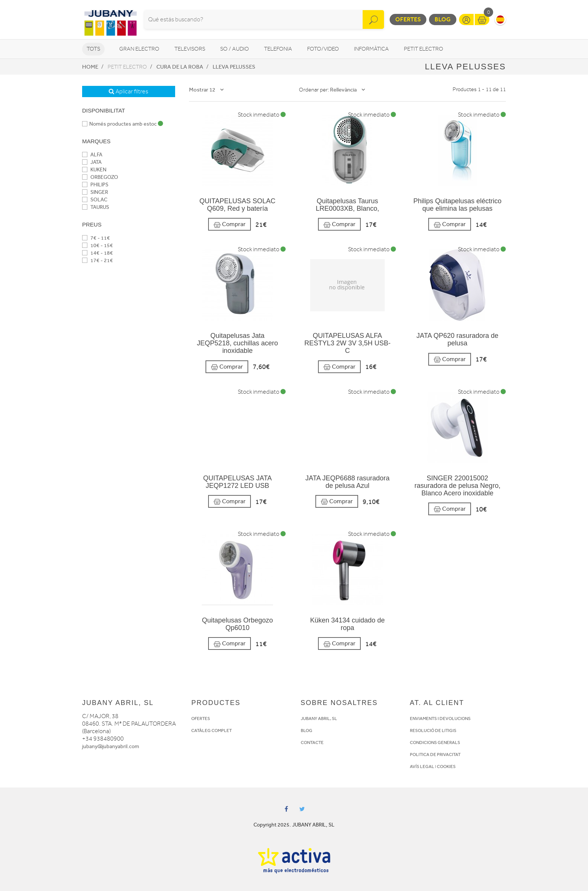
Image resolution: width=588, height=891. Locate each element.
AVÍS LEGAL (422, 766)
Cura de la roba (180, 67)
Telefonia (278, 49)
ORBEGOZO (100, 177)
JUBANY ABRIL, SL (319, 718)
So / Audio (235, 49)
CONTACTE (312, 742)
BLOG (307, 730)
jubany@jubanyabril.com (111, 746)
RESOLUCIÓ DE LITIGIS (433, 730)
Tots (93, 49)
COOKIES (446, 766)
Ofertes (408, 19)
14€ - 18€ (97, 253)
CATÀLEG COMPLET (211, 730)
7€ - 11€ (96, 238)
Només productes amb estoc (123, 124)
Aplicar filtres (128, 91)
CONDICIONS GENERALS (435, 742)
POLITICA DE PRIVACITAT (435, 754)
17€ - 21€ (97, 260)
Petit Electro (424, 49)
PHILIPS (95, 185)
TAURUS (96, 207)
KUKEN (94, 170)
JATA (92, 162)
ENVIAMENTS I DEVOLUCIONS (440, 718)
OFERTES (201, 718)
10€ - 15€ (97, 245)
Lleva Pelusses (234, 67)
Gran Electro (139, 49)
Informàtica (371, 49)
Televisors (190, 49)
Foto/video (323, 49)
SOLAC (95, 200)
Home (90, 67)
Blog (443, 19)
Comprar (229, 224)
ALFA (92, 155)
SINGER (95, 192)
